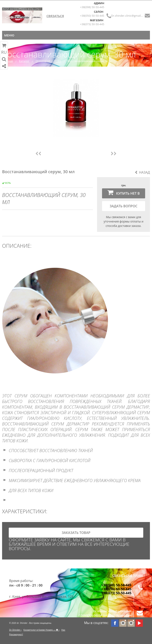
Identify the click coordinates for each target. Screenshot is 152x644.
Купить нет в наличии (124, 194)
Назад (142, 172)
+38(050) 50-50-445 (92, 16)
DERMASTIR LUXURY (48, 61)
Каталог (24, 61)
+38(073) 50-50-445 (92, 24)
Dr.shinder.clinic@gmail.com (127, 16)
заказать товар (76, 533)
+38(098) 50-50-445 (92, 7)
